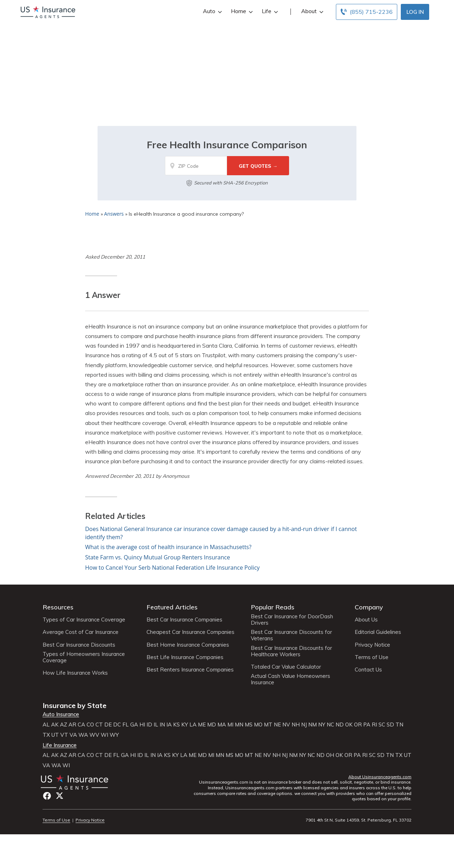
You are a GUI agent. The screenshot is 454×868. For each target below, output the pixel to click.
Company (369, 607)
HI (142, 725)
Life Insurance (60, 745)
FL (126, 725)
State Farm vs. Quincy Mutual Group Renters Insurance (157, 557)
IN (162, 725)
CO (90, 725)
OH (330, 755)
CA (81, 725)
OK (349, 725)
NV (286, 725)
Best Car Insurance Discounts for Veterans (291, 635)
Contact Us (368, 670)
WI (104, 735)
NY (322, 725)
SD (390, 725)
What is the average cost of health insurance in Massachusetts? (168, 547)
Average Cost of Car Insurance (81, 632)
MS (249, 725)
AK (55, 725)
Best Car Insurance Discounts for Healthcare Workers (291, 651)
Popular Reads (273, 607)
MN (239, 725)
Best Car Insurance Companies (184, 620)
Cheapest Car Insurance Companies (190, 632)
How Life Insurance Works (75, 673)
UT (55, 735)
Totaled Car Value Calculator (286, 667)
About (311, 11)
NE (277, 725)
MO (258, 725)
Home (241, 11)
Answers (114, 214)
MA (222, 725)
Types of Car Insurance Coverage (84, 620)
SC (382, 725)
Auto (212, 11)
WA (83, 735)
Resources (58, 607)
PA (367, 725)
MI (230, 725)
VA (73, 735)
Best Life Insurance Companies (185, 657)
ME (202, 725)
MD (212, 725)
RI (374, 725)
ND (340, 725)
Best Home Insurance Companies (188, 645)
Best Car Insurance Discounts (79, 645)
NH (296, 725)
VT (64, 735)
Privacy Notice (372, 645)
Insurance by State (74, 705)
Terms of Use (372, 657)
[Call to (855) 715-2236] (367, 12)
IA (169, 725)
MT (268, 725)
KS (176, 725)
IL (156, 725)
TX (46, 735)
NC (330, 725)
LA (193, 725)
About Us (366, 620)
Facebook (47, 796)
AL (46, 725)
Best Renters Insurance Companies (190, 670)
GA (134, 725)
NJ (304, 725)
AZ (63, 725)
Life (269, 11)
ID (149, 725)
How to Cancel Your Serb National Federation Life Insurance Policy (172, 568)
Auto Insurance (61, 714)
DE (108, 725)
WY (114, 735)
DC (117, 725)
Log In (415, 12)
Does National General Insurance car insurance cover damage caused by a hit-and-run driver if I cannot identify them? (221, 533)
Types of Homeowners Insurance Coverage (84, 657)
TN (399, 725)
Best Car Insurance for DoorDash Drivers (292, 620)
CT (99, 725)
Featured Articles (172, 607)
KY (185, 725)
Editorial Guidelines (378, 632)
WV (94, 735)
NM (312, 725)
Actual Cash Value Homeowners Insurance (290, 679)
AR (72, 725)
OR (358, 725)
